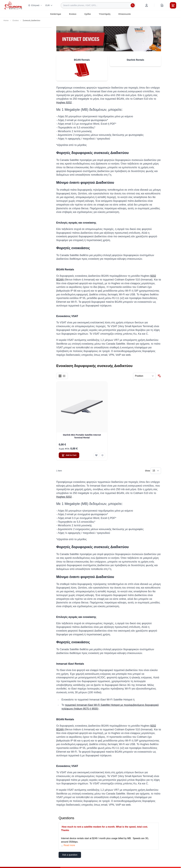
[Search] (133, 5)
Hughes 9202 (64, 103)
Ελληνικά (35, 5)
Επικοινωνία (125, 14)
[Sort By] (144, 376)
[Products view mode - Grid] (60, 376)
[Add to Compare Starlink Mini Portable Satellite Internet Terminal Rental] (102, 455)
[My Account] (147, 5)
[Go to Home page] (13, 5)
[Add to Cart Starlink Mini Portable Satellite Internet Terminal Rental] (69, 455)
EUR (49, 5)
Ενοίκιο (73, 14)
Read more (69, 845)
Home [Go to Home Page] (6, 20)
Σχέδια (88, 14)
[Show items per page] (156, 471)
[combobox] (98, 5)
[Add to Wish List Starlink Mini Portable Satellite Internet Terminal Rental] (96, 455)
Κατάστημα (56, 14)
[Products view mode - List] (64, 376)
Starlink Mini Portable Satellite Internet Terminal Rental (82, 436)
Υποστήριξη (105, 14)
